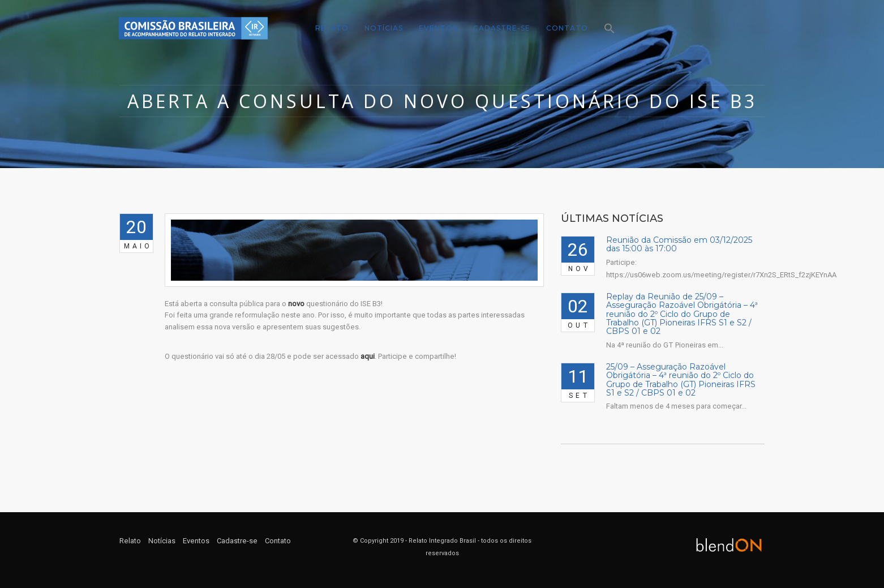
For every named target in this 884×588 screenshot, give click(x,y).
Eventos (438, 28)
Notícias (384, 28)
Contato (567, 28)
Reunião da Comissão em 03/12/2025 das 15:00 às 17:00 (679, 244)
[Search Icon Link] (606, 29)
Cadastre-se (502, 28)
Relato (332, 28)
